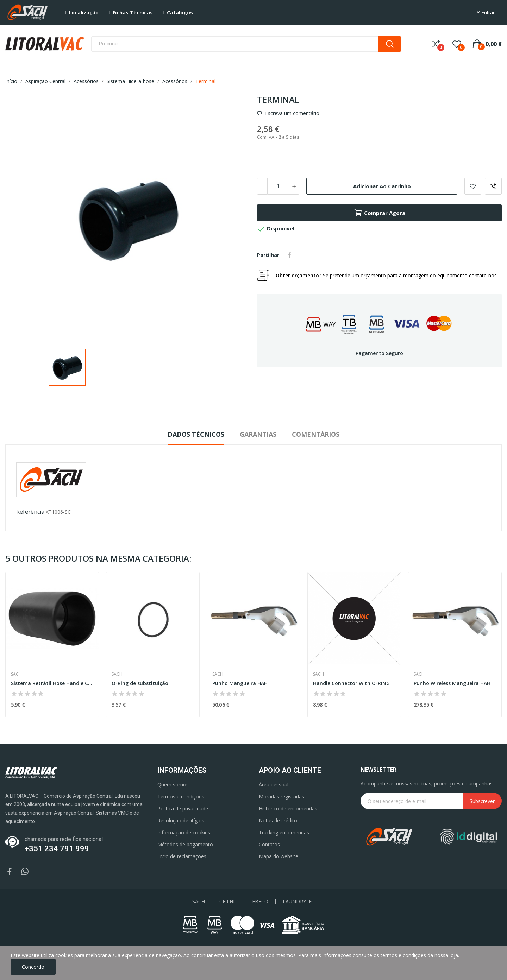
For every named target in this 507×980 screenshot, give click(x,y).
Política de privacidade (183, 808)
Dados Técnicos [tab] (196, 434)
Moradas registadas (281, 796)
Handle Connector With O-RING (351, 683)
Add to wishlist (473, 186)
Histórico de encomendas (288, 808)
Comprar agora (380, 213)
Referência (30, 512)
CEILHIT (229, 902)
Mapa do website (278, 856)
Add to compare (493, 186)
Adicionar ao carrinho (382, 186)
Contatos (269, 844)
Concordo (33, 967)
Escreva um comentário (292, 113)
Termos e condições (181, 796)
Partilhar (289, 255)
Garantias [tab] (258, 434)
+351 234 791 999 (57, 849)
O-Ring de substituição (140, 683)
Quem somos (173, 785)
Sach (16, 674)
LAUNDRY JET (299, 902)
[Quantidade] (278, 186)
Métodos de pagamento (185, 844)
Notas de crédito (278, 820)
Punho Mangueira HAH (240, 683)
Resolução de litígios (181, 820)
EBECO (260, 902)
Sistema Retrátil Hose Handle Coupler (52, 683)
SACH (199, 902)
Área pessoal (274, 785)
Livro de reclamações (182, 856)
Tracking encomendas (284, 832)
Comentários (316, 434)
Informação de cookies (184, 832)
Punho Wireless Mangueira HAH (452, 683)
